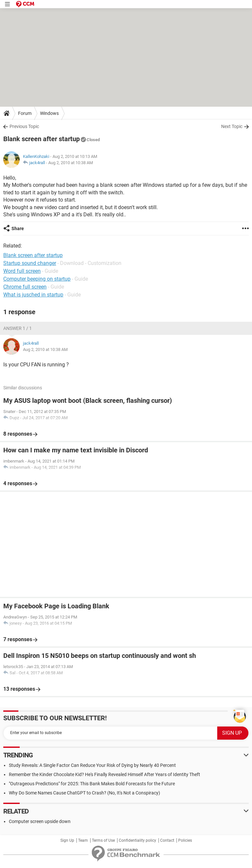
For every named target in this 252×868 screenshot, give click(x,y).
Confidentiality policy (137, 840)
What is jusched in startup (33, 295)
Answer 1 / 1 (18, 328)
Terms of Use (103, 840)
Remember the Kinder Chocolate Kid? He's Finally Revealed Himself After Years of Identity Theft (105, 774)
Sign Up (67, 840)
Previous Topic (24, 126)
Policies (185, 840)
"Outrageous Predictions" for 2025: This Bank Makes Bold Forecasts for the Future (92, 784)
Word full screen (22, 271)
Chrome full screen (25, 287)
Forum (25, 113)
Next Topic (232, 126)
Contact (167, 840)
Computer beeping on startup (37, 279)
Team (83, 840)
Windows (49, 113)
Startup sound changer (30, 263)
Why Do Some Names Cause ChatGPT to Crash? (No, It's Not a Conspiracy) (84, 793)
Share (18, 228)
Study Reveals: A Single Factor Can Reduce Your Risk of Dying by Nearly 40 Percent (92, 765)
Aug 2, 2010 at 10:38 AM (71, 163)
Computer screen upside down (40, 821)
